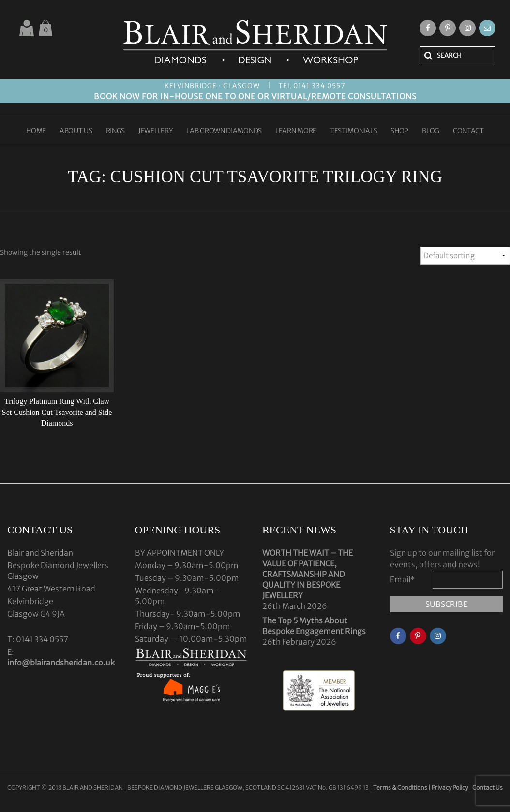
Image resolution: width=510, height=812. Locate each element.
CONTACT (468, 131)
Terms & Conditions (401, 788)
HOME (36, 131)
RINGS (116, 131)
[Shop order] (465, 256)
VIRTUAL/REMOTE (309, 96)
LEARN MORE (296, 131)
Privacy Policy (450, 788)
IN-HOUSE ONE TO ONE (208, 96)
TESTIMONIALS (353, 131)
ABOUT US (76, 131)
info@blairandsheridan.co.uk (61, 663)
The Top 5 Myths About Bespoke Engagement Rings (314, 626)
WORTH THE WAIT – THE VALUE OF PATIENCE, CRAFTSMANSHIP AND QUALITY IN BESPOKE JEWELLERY (307, 574)
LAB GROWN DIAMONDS (224, 131)
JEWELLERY (156, 131)
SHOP (399, 131)
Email (403, 579)
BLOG (431, 131)
